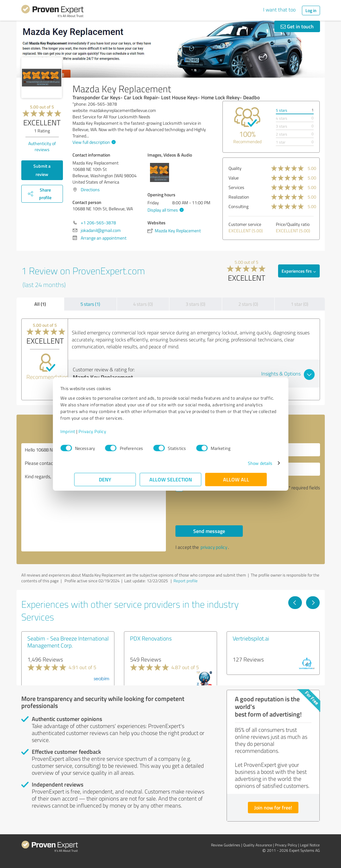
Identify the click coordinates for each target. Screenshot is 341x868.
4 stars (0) (143, 304)
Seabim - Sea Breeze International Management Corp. (68, 642)
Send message (209, 531)
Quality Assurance (258, 845)
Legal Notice (310, 845)
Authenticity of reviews (42, 146)
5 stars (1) (90, 304)
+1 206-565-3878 (98, 223)
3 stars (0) (195, 304)
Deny (105, 479)
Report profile (186, 581)
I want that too (279, 10)
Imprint (82, 431)
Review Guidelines (226, 845)
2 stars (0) (248, 304)
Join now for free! (273, 807)
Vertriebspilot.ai (251, 638)
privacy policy (214, 547)
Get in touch (297, 26)
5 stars (282, 110)
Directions (90, 189)
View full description (93, 142)
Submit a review (42, 170)
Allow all (236, 479)
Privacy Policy (106, 431)
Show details (246, 463)
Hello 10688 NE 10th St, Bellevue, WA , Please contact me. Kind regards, (94, 497)
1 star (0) (300, 304)
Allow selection (171, 479)
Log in (311, 10)
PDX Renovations (151, 638)
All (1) (40, 304)
